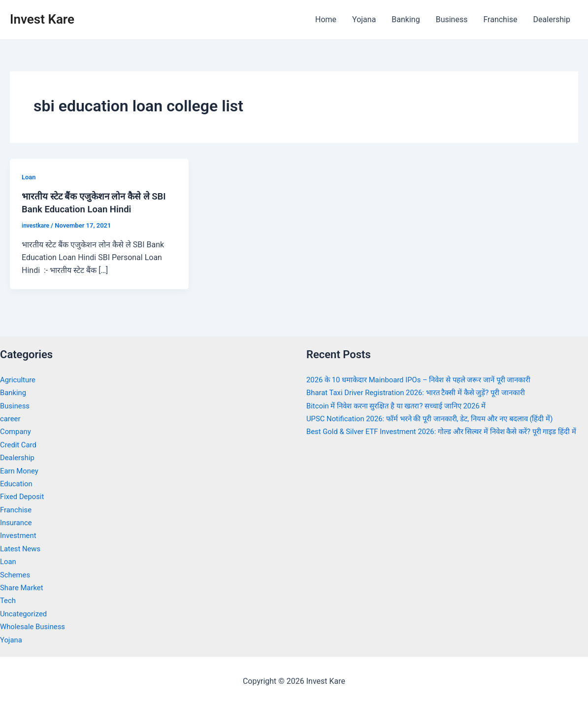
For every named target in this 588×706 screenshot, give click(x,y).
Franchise (500, 19)
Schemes (16, 575)
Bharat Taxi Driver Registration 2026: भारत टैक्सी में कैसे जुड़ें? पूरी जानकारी (425, 392)
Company (17, 431)
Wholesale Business (35, 626)
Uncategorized (25, 614)
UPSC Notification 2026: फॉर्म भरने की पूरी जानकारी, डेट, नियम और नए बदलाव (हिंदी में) (441, 419)
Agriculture (19, 380)
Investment (19, 535)
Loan (29, 177)
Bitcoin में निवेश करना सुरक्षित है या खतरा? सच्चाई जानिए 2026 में (404, 406)
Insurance (17, 522)
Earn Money (21, 471)
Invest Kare (42, 19)
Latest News (22, 549)
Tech (8, 600)
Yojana (364, 19)
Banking (406, 19)
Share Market (23, 588)
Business (452, 19)
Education (17, 484)
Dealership (552, 19)
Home (326, 19)
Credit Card (20, 445)
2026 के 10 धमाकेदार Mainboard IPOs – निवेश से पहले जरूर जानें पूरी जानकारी (428, 380)
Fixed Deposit (24, 496)
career (11, 419)
